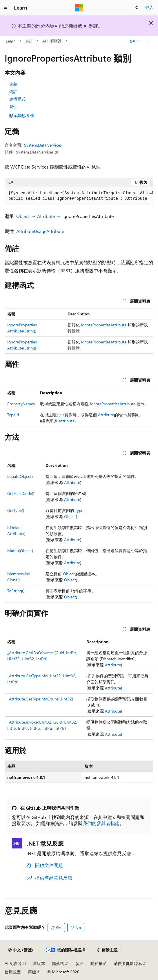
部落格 (58, 963)
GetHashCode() (21, 493)
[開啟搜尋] (137, 8)
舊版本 (39, 963)
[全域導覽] (6, 8)
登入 (149, 7)
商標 (32, 972)
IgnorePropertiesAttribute (104, 325)
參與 (79, 963)
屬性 (13, 107)
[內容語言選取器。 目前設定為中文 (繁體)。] (21, 950)
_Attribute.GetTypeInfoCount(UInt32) (40, 699)
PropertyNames (21, 404)
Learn (11, 41)
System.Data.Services (43, 145)
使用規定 (13, 972)
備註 (13, 91)
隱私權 (97, 963)
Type (79, 510)
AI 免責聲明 (15, 963)
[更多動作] (148, 41)
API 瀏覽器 (52, 41)
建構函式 (17, 99)
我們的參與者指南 (101, 823)
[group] (79, 196)
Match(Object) (20, 551)
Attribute (46, 216)
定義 (13, 84)
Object (23, 216)
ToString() (16, 591)
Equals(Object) (20, 476)
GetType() (16, 510)
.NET (29, 41)
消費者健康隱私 (128, 963)
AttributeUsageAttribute (40, 231)
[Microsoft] (79, 8)
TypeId (13, 415)
